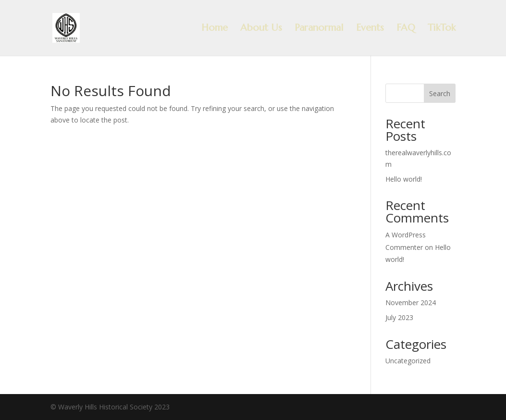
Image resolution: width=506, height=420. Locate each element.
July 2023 (399, 317)
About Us (261, 29)
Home (215, 29)
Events (370, 29)
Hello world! (404, 179)
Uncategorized (408, 361)
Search (440, 93)
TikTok (442, 29)
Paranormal (319, 29)
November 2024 (411, 303)
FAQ (406, 29)
